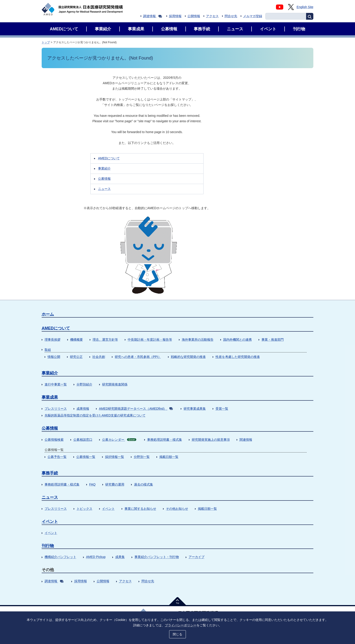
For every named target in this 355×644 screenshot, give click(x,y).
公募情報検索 (54, 440)
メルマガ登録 (253, 16)
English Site (305, 7)
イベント (108, 509)
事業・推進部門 (273, 340)
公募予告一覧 (57, 457)
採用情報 (175, 16)
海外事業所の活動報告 (198, 340)
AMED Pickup (96, 557)
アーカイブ (197, 557)
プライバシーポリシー (181, 625)
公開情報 (194, 16)
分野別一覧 (142, 457)
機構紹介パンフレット (60, 557)
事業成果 (50, 397)
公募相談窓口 (83, 440)
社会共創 (99, 357)
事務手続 (50, 473)
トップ (46, 42)
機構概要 (77, 340)
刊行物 (48, 546)
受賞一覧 (222, 409)
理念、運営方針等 (105, 340)
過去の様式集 (144, 484)
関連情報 (246, 440)
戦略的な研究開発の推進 (188, 357)
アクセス (212, 16)
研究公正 (76, 357)
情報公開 (54, 357)
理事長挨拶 (53, 340)
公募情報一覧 (86, 457)
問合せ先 (231, 16)
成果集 (120, 557)
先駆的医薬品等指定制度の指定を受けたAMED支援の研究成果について (95, 415)
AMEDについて (109, 158)
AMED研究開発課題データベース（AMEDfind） (136, 409)
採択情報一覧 (115, 457)
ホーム (48, 314)
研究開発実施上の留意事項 (211, 440)
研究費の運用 (115, 484)
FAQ (92, 484)
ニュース (104, 189)
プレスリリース (56, 409)
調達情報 (152, 16)
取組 (48, 350)
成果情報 (83, 409)
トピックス (84, 509)
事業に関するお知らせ (140, 509)
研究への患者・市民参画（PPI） (138, 357)
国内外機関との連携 (237, 340)
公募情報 (104, 179)
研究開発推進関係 (115, 384)
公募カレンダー (119, 440)
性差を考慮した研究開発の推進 (238, 357)
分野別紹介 (84, 384)
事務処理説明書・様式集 (165, 440)
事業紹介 (104, 168)
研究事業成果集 (195, 409)
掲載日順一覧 (169, 457)
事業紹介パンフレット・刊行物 (157, 557)
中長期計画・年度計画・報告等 (150, 340)
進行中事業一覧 (56, 384)
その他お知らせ (177, 509)
